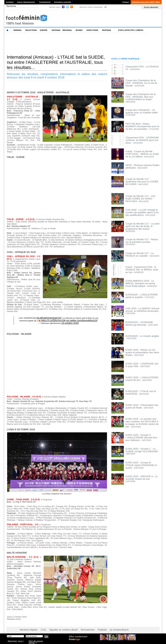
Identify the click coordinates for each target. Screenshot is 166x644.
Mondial (18, 30)
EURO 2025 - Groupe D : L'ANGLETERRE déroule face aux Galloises (140, 431)
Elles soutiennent (78, 639)
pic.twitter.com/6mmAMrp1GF (79, 319)
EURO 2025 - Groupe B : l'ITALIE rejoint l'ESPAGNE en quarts (140, 457)
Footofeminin (45, 2)
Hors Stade (92, 30)
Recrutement (77, 628)
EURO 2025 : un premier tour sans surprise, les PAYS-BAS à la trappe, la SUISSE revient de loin (142, 417)
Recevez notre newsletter (91, 7)
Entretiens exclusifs (63, 2)
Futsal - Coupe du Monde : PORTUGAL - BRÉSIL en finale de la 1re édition (143, 150)
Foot (76, 642)
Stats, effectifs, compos (131, 30)
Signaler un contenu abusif (57, 628)
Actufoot (10, 2)
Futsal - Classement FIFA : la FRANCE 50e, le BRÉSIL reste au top (142, 264)
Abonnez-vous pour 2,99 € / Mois (146, 2)
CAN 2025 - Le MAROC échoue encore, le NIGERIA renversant (139, 306)
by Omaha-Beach (104, 628)
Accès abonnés (151, 7)
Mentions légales (27, 628)
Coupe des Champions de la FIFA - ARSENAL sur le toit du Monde (141, 81)
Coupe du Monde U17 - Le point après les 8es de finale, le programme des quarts (142, 224)
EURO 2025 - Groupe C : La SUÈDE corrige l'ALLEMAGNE (141, 444)
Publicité (89, 628)
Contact (126, 2)
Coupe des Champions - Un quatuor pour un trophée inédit (141, 109)
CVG (40, 628)
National (56, 30)
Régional (67, 30)
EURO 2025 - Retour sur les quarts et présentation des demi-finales (142, 347)
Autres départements (26, 2)
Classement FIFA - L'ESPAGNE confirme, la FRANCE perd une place (141, 137)
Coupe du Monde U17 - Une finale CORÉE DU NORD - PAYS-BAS (140, 195)
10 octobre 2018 (70, 322)
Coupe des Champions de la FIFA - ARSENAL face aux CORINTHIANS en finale (142, 96)
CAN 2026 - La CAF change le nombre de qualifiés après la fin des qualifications (142, 210)
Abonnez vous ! (14, 641)
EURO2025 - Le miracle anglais (139, 332)
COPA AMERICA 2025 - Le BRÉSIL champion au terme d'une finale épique (142, 278)
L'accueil (8, 30)
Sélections (31, 30)
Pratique (107, 30)
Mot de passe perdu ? (37, 641)
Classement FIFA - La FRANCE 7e (140, 66)
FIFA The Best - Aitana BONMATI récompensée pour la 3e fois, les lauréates (140, 124)
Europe (44, 30)
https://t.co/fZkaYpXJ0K (57, 319)
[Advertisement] (63, 44)
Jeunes (79, 30)
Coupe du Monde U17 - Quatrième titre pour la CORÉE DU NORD (142, 178)
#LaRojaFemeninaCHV (49, 318)
